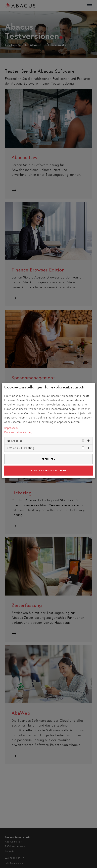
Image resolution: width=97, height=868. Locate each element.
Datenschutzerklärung (18, 432)
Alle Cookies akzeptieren (48, 471)
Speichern (48, 459)
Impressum (11, 428)
